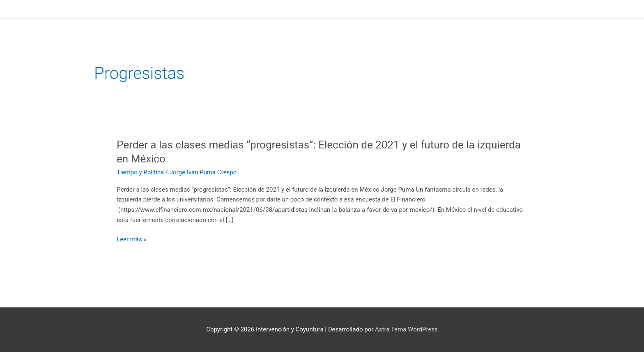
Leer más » (132, 240)
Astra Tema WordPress (406, 329)
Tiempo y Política (140, 172)
